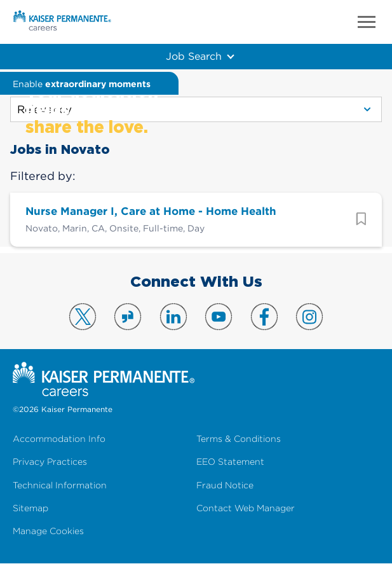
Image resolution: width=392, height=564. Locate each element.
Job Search (193, 56)
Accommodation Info (59, 439)
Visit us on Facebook (264, 317)
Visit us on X (83, 317)
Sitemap (30, 508)
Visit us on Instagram (309, 317)
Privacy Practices (50, 462)
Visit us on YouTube (219, 317)
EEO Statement (230, 462)
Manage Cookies (48, 531)
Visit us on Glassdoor (128, 317)
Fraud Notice (225, 485)
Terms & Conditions (239, 439)
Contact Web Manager (246, 508)
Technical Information (60, 485)
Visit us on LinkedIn (173, 317)
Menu (367, 22)
